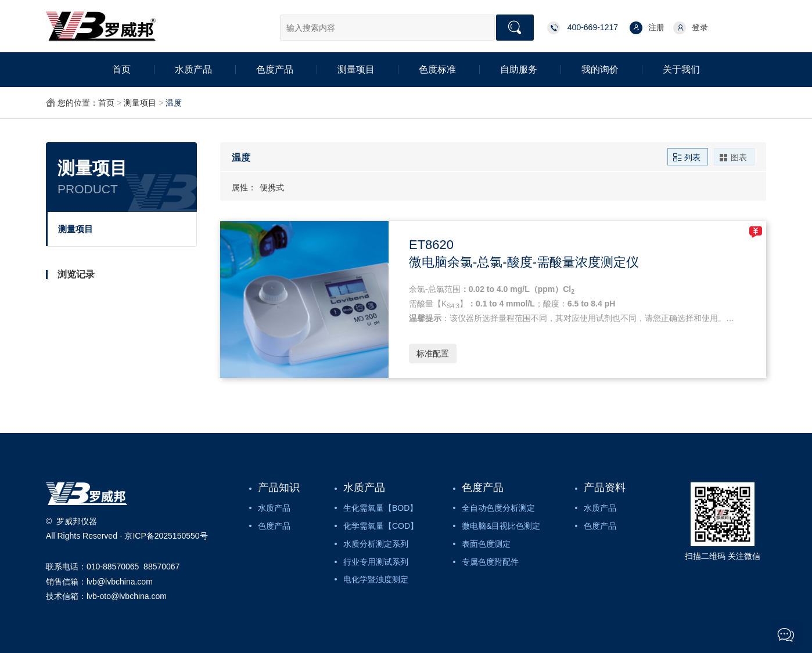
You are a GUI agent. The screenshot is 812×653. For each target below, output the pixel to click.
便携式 (272, 187)
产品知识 (279, 488)
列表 (687, 157)
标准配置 (433, 353)
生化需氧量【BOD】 (380, 508)
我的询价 (600, 69)
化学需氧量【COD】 (381, 526)
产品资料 (605, 488)
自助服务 (519, 69)
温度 (174, 103)
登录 (691, 28)
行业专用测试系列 (376, 562)
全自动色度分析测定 (498, 508)
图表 (733, 157)
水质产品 (193, 69)
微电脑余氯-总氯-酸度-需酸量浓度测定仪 (524, 262)
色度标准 (437, 69)
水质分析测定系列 (376, 544)
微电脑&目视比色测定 (501, 526)
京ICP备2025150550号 (166, 536)
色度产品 (275, 69)
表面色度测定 (486, 544)
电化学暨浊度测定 (376, 579)
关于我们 (681, 69)
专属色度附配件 (490, 562)
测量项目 (356, 69)
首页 (121, 69)
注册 (647, 28)
